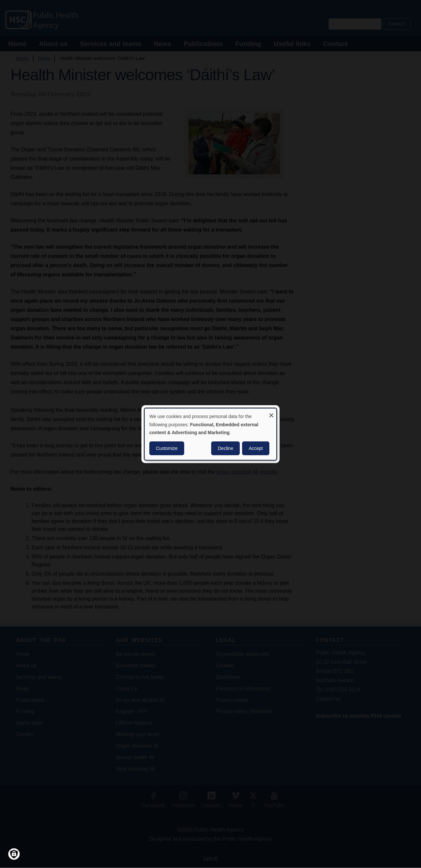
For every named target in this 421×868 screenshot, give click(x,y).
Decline (225, 448)
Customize (167, 448)
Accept (256, 448)
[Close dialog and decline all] (271, 412)
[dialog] (210, 434)
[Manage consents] (14, 854)
